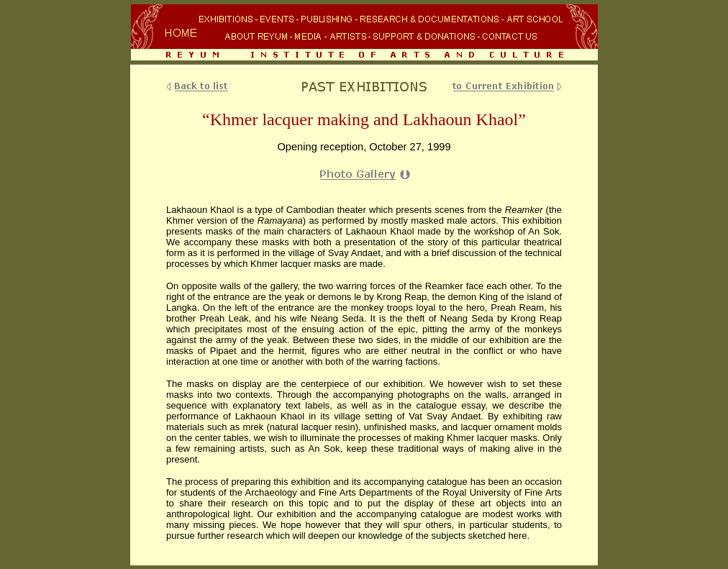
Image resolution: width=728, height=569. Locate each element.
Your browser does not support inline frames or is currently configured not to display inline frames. (364, 34)
